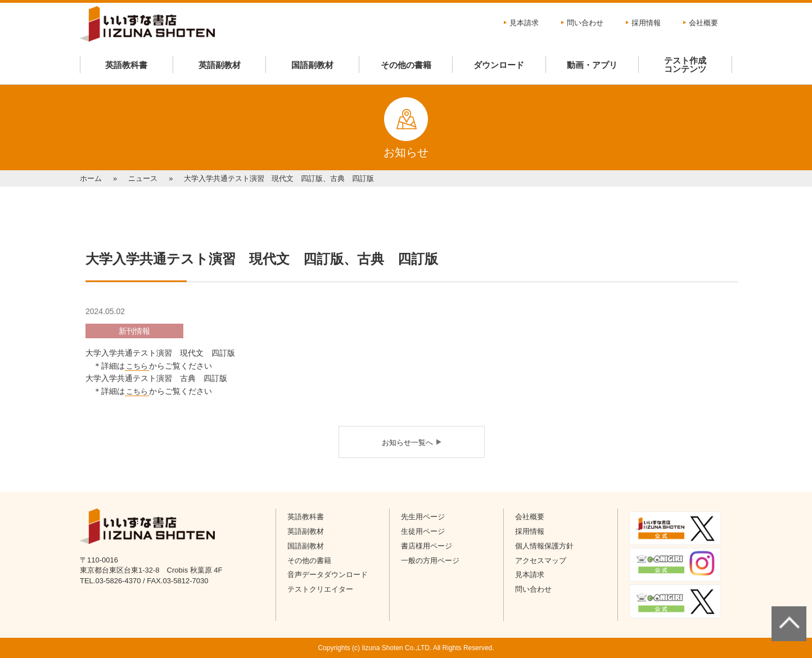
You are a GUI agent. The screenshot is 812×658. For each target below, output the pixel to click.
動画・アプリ (592, 65)
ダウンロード (499, 65)
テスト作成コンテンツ (685, 65)
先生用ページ (423, 517)
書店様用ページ (427, 546)
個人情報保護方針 (544, 546)
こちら (137, 366)
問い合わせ (585, 23)
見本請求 (524, 23)
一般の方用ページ (430, 561)
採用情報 (646, 23)
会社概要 (703, 23)
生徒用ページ (423, 531)
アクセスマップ (541, 561)
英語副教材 (220, 65)
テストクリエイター (320, 589)
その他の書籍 (406, 65)
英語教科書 (126, 65)
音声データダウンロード (328, 575)
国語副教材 (312, 65)
